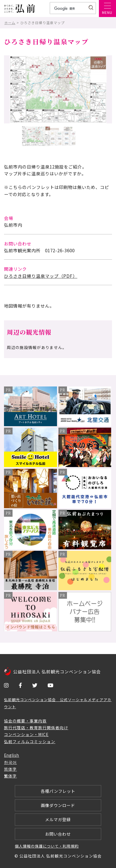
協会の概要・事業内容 (25, 721)
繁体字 (10, 776)
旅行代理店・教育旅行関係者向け (36, 728)
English (12, 755)
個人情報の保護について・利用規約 (47, 846)
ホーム (10, 23)
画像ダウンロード (58, 805)
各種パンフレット (58, 791)
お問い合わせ (58, 834)
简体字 (10, 769)
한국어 (10, 762)
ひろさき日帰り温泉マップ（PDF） (41, 276)
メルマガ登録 (58, 819)
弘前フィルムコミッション (30, 741)
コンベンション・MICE (26, 734)
